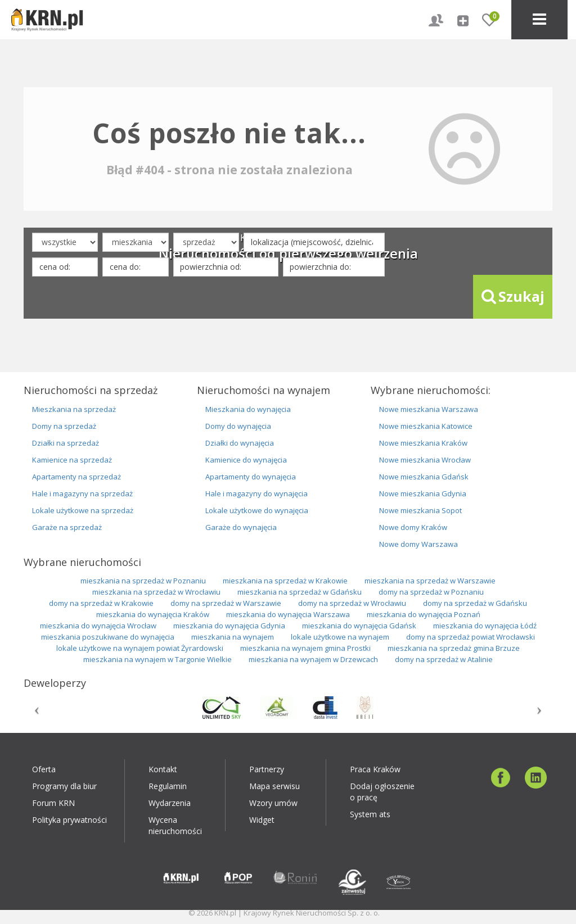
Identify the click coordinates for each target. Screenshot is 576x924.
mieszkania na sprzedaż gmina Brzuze (454, 648)
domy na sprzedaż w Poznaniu (431, 592)
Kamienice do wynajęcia (246, 460)
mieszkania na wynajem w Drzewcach (313, 659)
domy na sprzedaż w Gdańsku (475, 603)
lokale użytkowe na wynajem (340, 637)
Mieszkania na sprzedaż (74, 409)
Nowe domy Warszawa (418, 544)
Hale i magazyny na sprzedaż (82, 493)
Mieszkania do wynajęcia (248, 409)
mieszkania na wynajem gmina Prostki (305, 648)
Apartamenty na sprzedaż (76, 477)
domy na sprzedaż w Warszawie (226, 603)
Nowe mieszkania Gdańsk (424, 477)
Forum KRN (53, 803)
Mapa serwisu (274, 786)
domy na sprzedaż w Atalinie (444, 659)
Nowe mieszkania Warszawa (429, 409)
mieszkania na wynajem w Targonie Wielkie (157, 659)
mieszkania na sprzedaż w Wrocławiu (156, 592)
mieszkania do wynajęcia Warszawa (288, 614)
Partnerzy (267, 769)
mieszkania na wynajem (233, 637)
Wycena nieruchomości (175, 825)
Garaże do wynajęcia (241, 527)
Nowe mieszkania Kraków (423, 443)
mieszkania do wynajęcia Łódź (485, 626)
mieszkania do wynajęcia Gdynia (229, 626)
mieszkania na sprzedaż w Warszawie (430, 581)
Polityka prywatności (69, 820)
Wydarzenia (170, 803)
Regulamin (168, 786)
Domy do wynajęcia (238, 426)
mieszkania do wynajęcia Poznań (424, 614)
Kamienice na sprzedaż (72, 460)
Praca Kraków (375, 769)
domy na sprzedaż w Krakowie (101, 603)
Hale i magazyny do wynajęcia (256, 493)
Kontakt (163, 769)
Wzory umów (273, 803)
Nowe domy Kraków (413, 527)
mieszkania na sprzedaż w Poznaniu (143, 581)
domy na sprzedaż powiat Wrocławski (471, 637)
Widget (262, 820)
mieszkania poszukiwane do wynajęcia (108, 637)
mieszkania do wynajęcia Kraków (153, 614)
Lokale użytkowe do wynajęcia (257, 510)
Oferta (44, 769)
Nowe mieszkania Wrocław (425, 460)
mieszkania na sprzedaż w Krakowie (285, 581)
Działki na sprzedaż (66, 443)
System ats (370, 814)
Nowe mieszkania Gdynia (423, 493)
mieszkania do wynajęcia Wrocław (98, 626)
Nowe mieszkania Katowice (426, 426)
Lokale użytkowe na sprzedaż (83, 510)
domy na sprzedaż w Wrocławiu (352, 603)
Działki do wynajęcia (240, 443)
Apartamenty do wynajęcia (251, 477)
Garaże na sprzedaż (67, 527)
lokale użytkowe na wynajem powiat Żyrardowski (140, 648)
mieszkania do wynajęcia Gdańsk (359, 626)
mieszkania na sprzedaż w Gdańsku (300, 592)
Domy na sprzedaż (64, 426)
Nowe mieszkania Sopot (420, 510)
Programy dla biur (64, 786)
